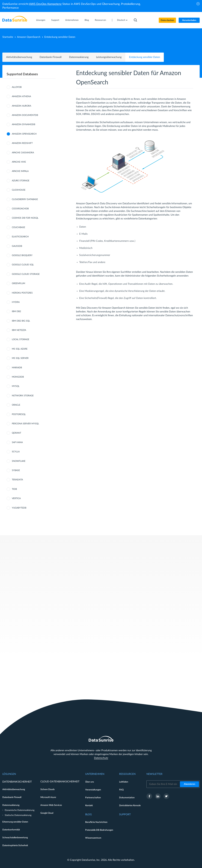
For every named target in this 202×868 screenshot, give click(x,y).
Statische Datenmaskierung (18, 815)
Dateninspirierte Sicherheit (15, 845)
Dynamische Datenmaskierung (20, 810)
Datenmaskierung (79, 57)
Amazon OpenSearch (29, 37)
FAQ (121, 790)
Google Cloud (47, 813)
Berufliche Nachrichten (96, 822)
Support (55, 20)
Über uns (90, 782)
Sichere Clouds (48, 789)
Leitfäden (124, 782)
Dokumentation (127, 798)
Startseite (8, 37)
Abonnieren (189, 784)
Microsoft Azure (48, 797)
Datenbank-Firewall (51, 57)
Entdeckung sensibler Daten (145, 57)
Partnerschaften (93, 798)
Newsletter (154, 774)
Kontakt (89, 806)
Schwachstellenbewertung (15, 838)
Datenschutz (101, 758)
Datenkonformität (11, 830)
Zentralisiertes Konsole (130, 806)
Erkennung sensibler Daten (15, 822)
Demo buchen (167, 20)
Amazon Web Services (51, 805)
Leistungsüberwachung (109, 57)
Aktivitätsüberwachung (19, 57)
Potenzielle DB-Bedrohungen (99, 830)
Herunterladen (189, 20)
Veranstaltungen (93, 790)
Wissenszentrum (93, 838)
